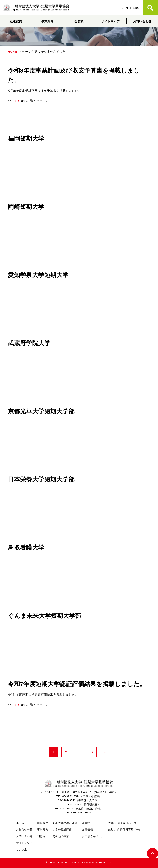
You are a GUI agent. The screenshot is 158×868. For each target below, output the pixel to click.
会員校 (79, 21)
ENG (136, 8)
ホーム (20, 823)
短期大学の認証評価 (65, 823)
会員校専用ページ (93, 836)
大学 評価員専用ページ (122, 823)
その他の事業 (61, 836)
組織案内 (16, 21)
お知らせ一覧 (24, 830)
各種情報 (87, 830)
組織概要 (43, 823)
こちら (16, 101)
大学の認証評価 (62, 830)
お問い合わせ (24, 836)
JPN (125, 8)
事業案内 (47, 21)
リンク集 (22, 850)
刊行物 (41, 836)
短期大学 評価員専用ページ (125, 830)
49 (93, 752)
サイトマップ (110, 21)
